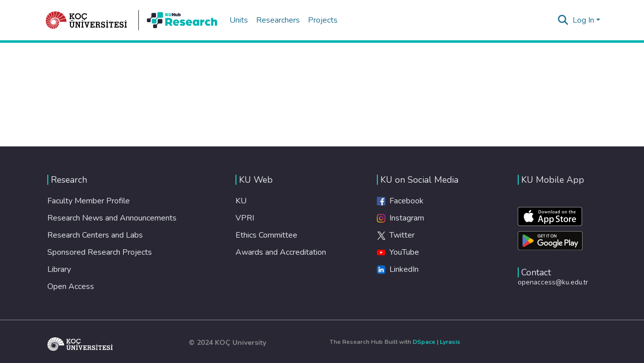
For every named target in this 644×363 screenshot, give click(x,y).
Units (239, 20)
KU (241, 201)
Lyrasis (450, 342)
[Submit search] (563, 20)
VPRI (245, 218)
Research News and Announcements (112, 218)
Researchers (278, 20)
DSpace (424, 342)
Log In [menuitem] (583, 20)
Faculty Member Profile (89, 201)
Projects (323, 20)
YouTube (398, 252)
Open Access (71, 286)
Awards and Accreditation (281, 252)
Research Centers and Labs (95, 235)
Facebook (400, 201)
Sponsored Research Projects (100, 252)
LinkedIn (398, 269)
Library (59, 269)
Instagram (400, 218)
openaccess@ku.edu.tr (553, 282)
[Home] (87, 20)
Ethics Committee (266, 235)
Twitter (396, 235)
